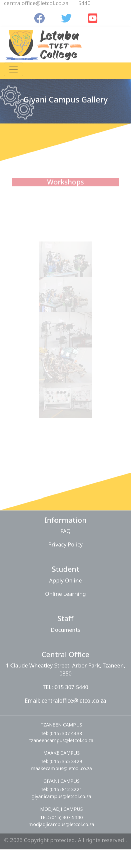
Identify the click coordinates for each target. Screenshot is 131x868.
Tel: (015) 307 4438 (61, 731)
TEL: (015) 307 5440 (61, 815)
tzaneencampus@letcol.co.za (61, 738)
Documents (65, 628)
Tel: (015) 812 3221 (61, 787)
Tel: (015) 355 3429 (61, 759)
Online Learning (65, 592)
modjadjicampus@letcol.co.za (61, 822)
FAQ (65, 529)
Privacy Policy (65, 543)
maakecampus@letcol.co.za (61, 766)
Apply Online (66, 578)
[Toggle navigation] (14, 67)
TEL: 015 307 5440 (65, 685)
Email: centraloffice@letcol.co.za (65, 698)
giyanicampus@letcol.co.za (61, 794)
